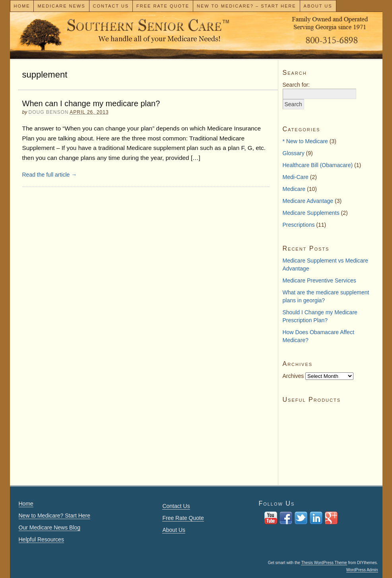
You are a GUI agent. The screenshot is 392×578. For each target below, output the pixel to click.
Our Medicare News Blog (50, 527)
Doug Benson (49, 112)
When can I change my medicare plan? (91, 103)
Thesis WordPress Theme (324, 563)
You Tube (271, 518)
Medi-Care (296, 177)
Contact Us (111, 6)
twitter (301, 518)
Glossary (294, 153)
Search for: (296, 85)
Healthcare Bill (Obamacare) (318, 165)
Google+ (331, 518)
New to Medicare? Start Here (55, 516)
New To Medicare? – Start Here (246, 6)
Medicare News (61, 6)
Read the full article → (50, 175)
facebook (286, 518)
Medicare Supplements (311, 213)
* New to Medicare (305, 141)
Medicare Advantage (308, 201)
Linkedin (316, 518)
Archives (293, 376)
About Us (318, 6)
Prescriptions (299, 225)
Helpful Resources (41, 539)
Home (22, 6)
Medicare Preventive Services (319, 280)
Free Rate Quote (163, 6)
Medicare (294, 189)
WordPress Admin (362, 570)
